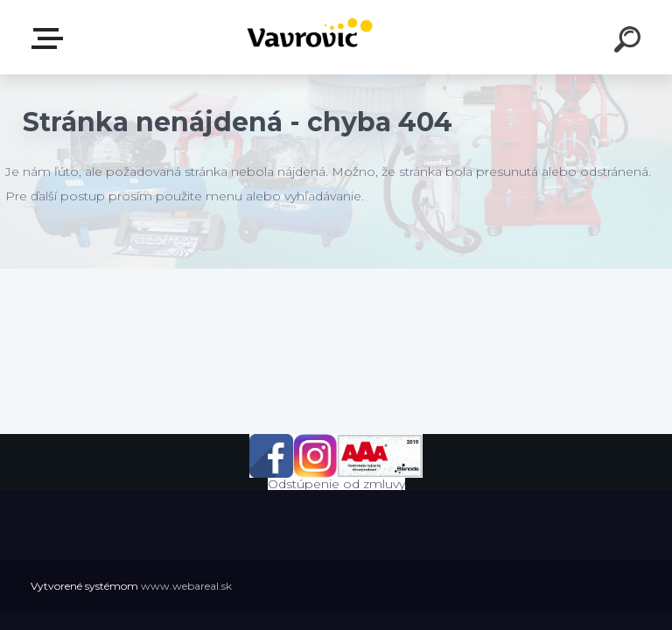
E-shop (51, 38)
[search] (630, 42)
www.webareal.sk (186, 586)
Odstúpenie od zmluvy (336, 484)
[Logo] (310, 37)
